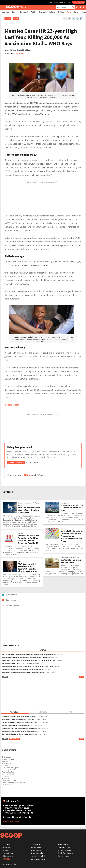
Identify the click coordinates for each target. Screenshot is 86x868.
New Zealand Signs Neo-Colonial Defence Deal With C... (20, 728)
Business (52, 12)
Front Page (5, 12)
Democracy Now (8, 759)
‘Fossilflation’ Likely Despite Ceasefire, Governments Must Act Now (24, 672)
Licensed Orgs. (64, 847)
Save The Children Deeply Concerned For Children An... (20, 734)
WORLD (9, 492)
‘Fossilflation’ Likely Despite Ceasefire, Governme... (18, 719)
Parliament (24, 12)
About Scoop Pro (65, 850)
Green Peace (6, 785)
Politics (34, 12)
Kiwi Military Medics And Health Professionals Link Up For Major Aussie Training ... (28, 666)
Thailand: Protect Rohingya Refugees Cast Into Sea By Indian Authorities (25, 658)
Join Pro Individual (16, 462)
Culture (77, 12)
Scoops (15, 12)
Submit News (9, 853)
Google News (7, 763)
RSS (5, 677)
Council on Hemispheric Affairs (13, 783)
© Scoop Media (10, 864)
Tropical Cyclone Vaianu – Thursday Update (16, 725)
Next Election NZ (38, 856)
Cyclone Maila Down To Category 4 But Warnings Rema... (20, 722)
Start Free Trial (78, 2)
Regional (42, 12)
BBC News (6, 776)
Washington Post (8, 772)
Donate (6, 859)
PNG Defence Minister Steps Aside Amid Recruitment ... (20, 717)
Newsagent (8, 856)
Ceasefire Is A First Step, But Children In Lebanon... (18, 731)
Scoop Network (37, 850)
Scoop (8, 18)
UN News (19, 53)
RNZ (52, 669)
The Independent (8, 770)
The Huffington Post (9, 780)
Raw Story (5, 761)
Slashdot (5, 765)
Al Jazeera (5, 778)
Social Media (36, 847)
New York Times (8, 774)
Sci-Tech (61, 12)
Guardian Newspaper (10, 768)
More (82, 677)
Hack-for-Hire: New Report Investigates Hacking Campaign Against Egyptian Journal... (30, 655)
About (6, 850)
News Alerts (14, 739)
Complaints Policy (38, 859)
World (69, 12)
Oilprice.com (7, 757)
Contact (7, 847)
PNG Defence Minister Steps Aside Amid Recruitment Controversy (23, 669)
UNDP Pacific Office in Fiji (34, 663)
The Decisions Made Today (11, 663)
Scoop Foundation (38, 853)
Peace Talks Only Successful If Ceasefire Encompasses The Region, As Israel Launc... (29, 661)
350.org (54, 672)
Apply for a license (66, 853)
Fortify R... (59, 658)
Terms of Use (63, 856)
